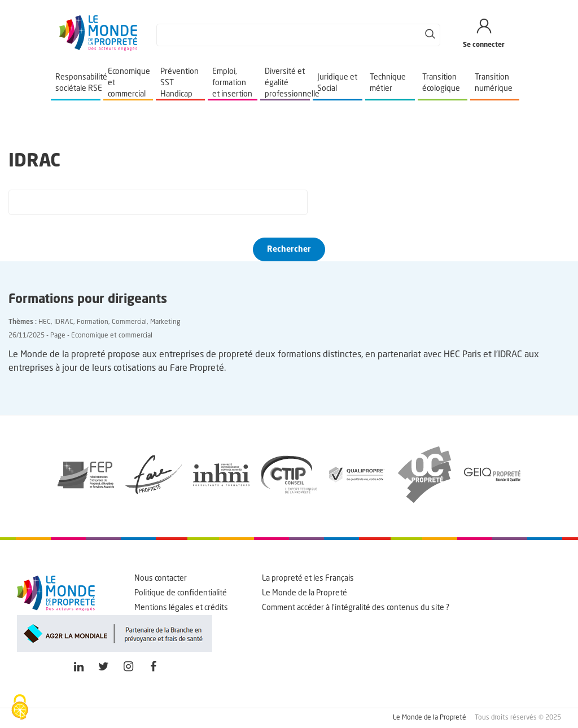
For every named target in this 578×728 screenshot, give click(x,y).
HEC (45, 322)
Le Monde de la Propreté (305, 593)
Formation (93, 322)
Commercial (129, 322)
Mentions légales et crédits (181, 608)
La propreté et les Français (308, 578)
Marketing (165, 322)
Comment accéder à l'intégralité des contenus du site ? (356, 608)
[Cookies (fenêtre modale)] (20, 708)
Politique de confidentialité (181, 593)
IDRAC (64, 322)
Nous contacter (161, 578)
